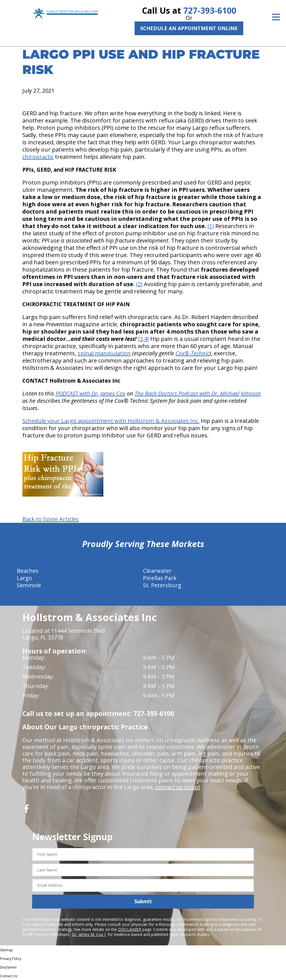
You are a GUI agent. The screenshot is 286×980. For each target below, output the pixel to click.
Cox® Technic (192, 353)
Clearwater (157, 571)
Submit (143, 901)
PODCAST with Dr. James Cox (90, 393)
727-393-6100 (210, 10)
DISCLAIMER (130, 929)
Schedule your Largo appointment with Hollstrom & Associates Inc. (111, 421)
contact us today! (178, 787)
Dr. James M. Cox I (89, 934)
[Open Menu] (276, 17)
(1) (211, 226)
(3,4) (143, 339)
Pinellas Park (160, 578)
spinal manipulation (104, 353)
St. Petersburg (162, 585)
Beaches (28, 571)
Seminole (29, 585)
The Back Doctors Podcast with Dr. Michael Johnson (198, 393)
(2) (139, 284)
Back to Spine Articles (51, 519)
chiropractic (38, 157)
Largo (24, 578)
